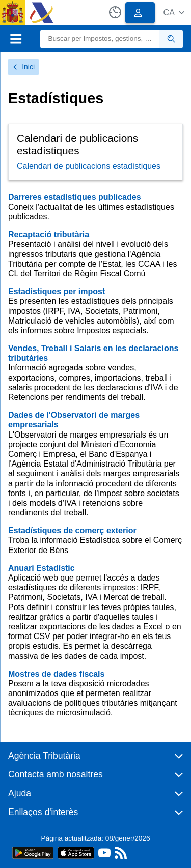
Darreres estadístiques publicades (75, 197)
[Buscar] (100, 39)
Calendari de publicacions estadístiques (89, 166)
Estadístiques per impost (57, 291)
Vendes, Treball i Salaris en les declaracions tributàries (93, 353)
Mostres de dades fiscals (56, 674)
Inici (23, 67)
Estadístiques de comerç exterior (72, 530)
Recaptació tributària (49, 234)
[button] (174, 12)
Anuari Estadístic (42, 568)
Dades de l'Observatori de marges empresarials (74, 420)
